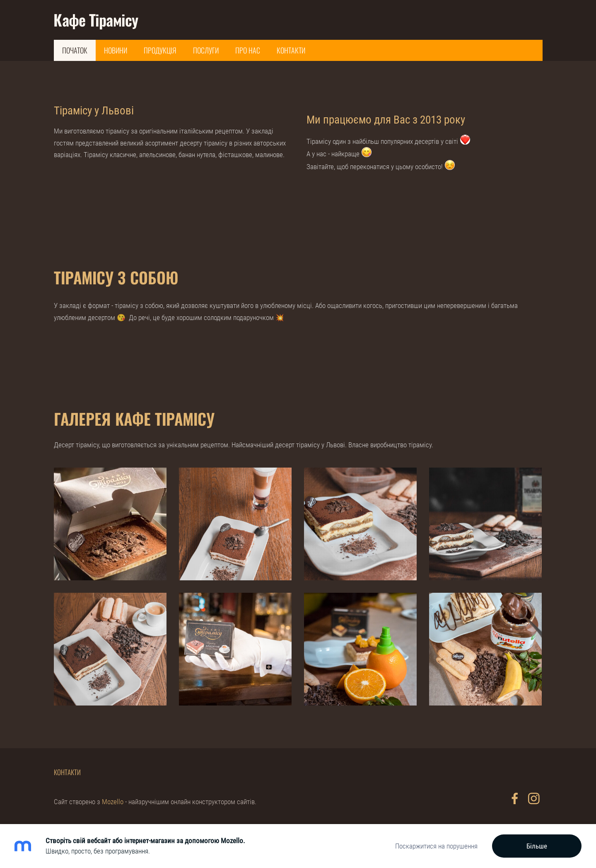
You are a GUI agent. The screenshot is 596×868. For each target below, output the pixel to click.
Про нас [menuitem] (248, 50)
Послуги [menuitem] (206, 50)
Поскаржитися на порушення (436, 846)
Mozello (113, 802)
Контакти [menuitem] (291, 50)
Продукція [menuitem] (160, 50)
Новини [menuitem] (116, 50)
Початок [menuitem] (75, 50)
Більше (537, 846)
